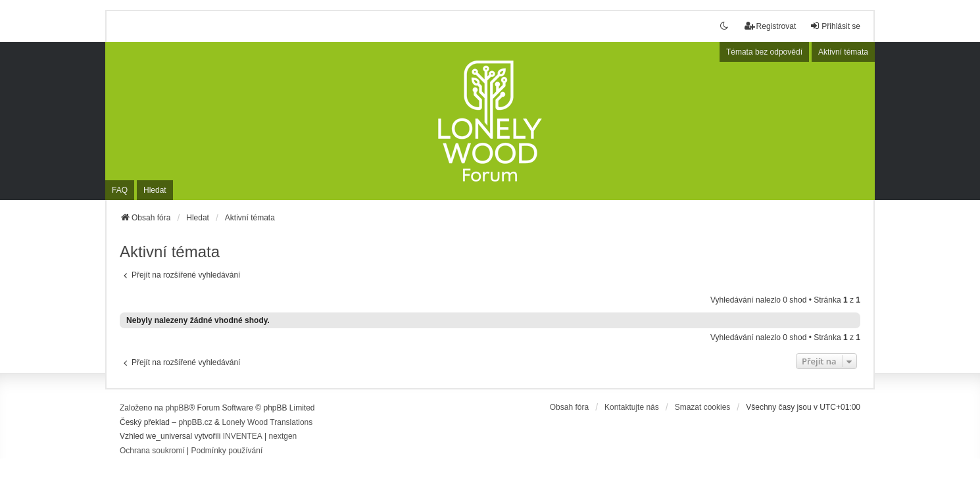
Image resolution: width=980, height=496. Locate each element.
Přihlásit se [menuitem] (835, 26)
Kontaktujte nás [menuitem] (632, 407)
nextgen (283, 436)
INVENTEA (243, 436)
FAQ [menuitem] (120, 190)
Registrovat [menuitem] (771, 26)
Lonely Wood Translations (267, 422)
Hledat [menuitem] (155, 190)
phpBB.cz (195, 422)
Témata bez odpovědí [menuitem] (764, 52)
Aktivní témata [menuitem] (843, 52)
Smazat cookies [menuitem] (703, 407)
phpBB (177, 408)
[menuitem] (152, 451)
